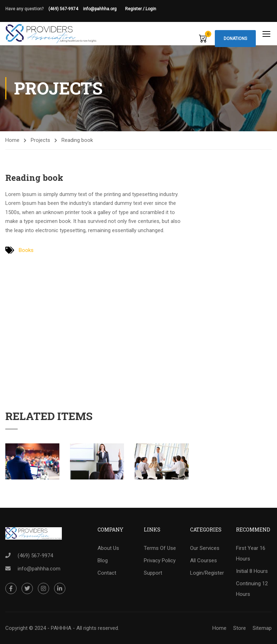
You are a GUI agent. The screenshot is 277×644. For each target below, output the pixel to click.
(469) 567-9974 (63, 9)
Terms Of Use (160, 548)
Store (240, 628)
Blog (103, 560)
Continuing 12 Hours (252, 589)
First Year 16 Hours (251, 553)
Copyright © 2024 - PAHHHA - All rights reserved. (62, 628)
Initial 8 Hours (252, 571)
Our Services (205, 548)
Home (12, 140)
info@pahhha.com (39, 569)
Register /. (135, 9)
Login (151, 9)
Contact (107, 573)
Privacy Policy (160, 560)
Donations (235, 39)
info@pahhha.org (104, 9)
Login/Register (207, 573)
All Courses (204, 560)
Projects (40, 140)
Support (153, 573)
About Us (108, 548)
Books (26, 250)
